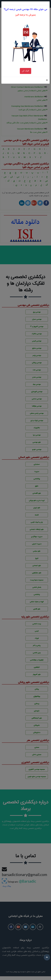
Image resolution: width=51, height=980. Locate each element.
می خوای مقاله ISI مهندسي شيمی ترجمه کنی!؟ (25, 5)
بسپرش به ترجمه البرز (25, 11)
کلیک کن (25, 67)
